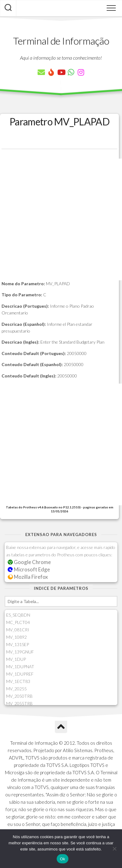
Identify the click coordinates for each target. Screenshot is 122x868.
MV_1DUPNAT (20, 667)
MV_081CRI (18, 630)
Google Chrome (29, 562)
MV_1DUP (16, 659)
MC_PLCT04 (18, 622)
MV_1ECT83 (18, 681)
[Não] (114, 849)
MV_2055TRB (19, 703)
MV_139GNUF (20, 652)
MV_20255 (16, 689)
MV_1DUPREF (20, 674)
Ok (62, 859)
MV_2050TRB (19, 696)
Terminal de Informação (61, 41)
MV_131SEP (18, 644)
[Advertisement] (61, 219)
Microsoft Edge (29, 569)
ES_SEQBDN (18, 615)
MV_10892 (16, 637)
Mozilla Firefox (28, 577)
